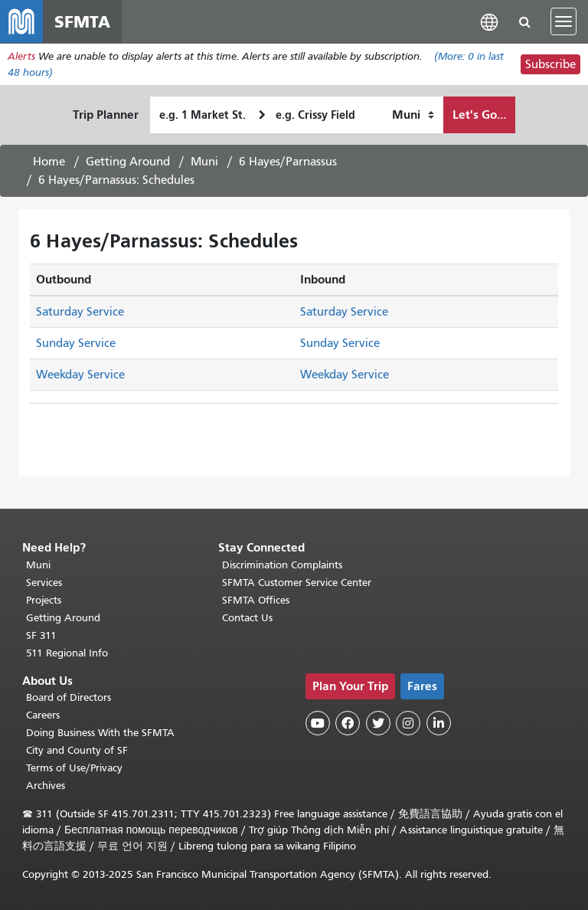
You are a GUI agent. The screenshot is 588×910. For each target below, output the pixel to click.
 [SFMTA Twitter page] (378, 723)
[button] (489, 21)
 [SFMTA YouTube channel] (318, 723)
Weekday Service (80, 375)
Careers (43, 715)
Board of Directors (69, 697)
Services (44, 583)
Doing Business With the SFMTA (100, 733)
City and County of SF (77, 750)
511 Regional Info (67, 653)
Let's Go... (479, 115)
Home (49, 162)
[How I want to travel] (413, 115)
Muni (204, 162)
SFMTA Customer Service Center (297, 583)
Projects (44, 600)
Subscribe (550, 64)
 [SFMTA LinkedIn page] (439, 723)
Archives (46, 786)
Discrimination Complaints (282, 565)
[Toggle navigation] (563, 21)
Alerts (21, 56)
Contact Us (247, 618)
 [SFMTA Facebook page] (348, 723)
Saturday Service (80, 312)
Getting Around (128, 162)
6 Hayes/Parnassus (288, 162)
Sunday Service (76, 343)
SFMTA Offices (256, 600)
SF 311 (41, 635)
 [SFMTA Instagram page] (408, 723)
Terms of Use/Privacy (74, 768)
